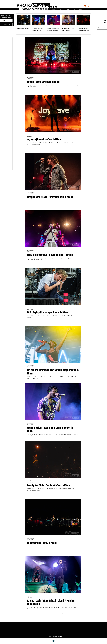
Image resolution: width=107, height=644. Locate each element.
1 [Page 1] (46, 614)
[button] (81, 9)
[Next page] (63, 614)
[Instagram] (105, 21)
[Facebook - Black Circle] (51, 7)
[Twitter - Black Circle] (54, 7)
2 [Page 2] (50, 614)
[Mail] (54, 641)
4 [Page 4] (56, 614)
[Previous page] (43, 614)
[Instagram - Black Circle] (56, 7)
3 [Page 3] (53, 614)
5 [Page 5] (60, 614)
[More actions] (79, 78)
